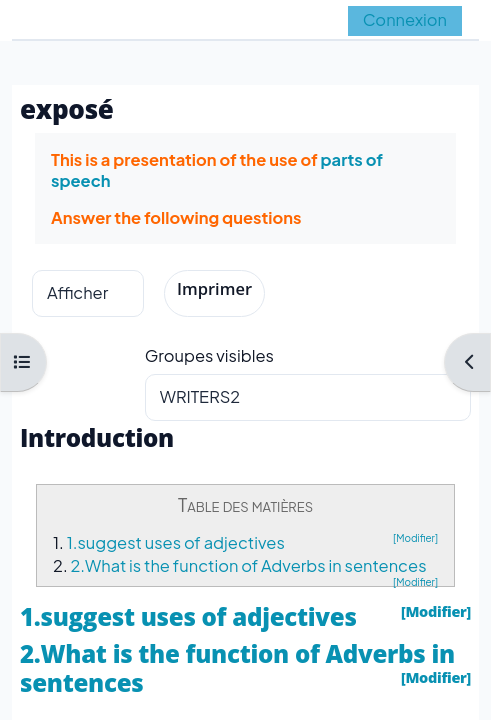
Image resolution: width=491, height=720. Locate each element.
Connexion (405, 19)
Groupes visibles (209, 355)
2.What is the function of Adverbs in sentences (248, 565)
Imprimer (214, 288)
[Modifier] (415, 538)
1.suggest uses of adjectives (176, 542)
